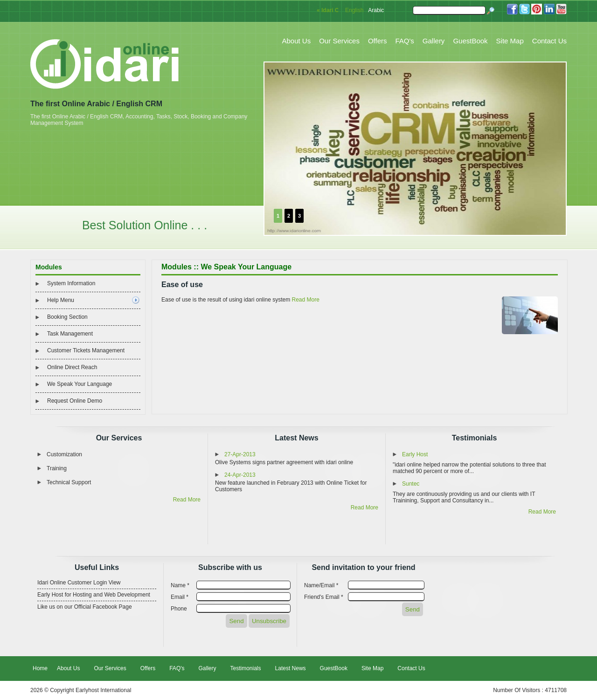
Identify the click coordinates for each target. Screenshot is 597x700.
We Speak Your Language (80, 384)
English (354, 10)
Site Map (510, 41)
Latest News (296, 438)
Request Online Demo (75, 401)
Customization (64, 454)
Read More (305, 300)
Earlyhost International (103, 690)
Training (57, 468)
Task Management (70, 334)
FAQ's (404, 41)
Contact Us (549, 41)
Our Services (339, 41)
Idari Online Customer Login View (79, 583)
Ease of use (182, 285)
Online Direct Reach (72, 367)
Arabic (376, 10)
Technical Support (69, 482)
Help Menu (61, 300)
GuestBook (470, 41)
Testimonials (475, 438)
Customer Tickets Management (86, 350)
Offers (378, 41)
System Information (71, 283)
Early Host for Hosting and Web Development (94, 595)
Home (40, 668)
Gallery (434, 41)
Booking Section (67, 317)
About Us (297, 41)
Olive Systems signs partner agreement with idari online (284, 462)
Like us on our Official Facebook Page (85, 607)
